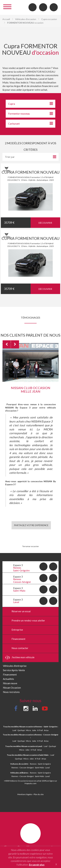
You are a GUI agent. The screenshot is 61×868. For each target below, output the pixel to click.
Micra (28, 730)
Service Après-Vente (14, 670)
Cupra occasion (49, 19)
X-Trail (40, 730)
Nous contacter (17, 648)
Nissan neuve (10, 683)
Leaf (14, 730)
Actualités (8, 679)
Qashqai (21, 730)
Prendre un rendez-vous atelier (25, 621)
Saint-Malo (39, 768)
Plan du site (39, 794)
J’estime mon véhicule (20, 658)
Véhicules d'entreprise (15, 666)
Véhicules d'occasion (26, 19)
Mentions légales (25, 794)
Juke (34, 730)
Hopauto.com (30, 783)
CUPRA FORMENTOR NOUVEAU (31, 172)
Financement (15, 639)
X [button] (56, 864)
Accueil (6, 19)
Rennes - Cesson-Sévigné (23, 768)
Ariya (46, 730)
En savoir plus (37, 865)
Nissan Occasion (12, 688)
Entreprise (14, 630)
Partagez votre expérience (31, 525)
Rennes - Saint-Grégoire (40, 764)
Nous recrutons (11, 692)
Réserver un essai (18, 612)
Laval (47, 768)
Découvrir (45, 223)
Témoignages (30, 317)
